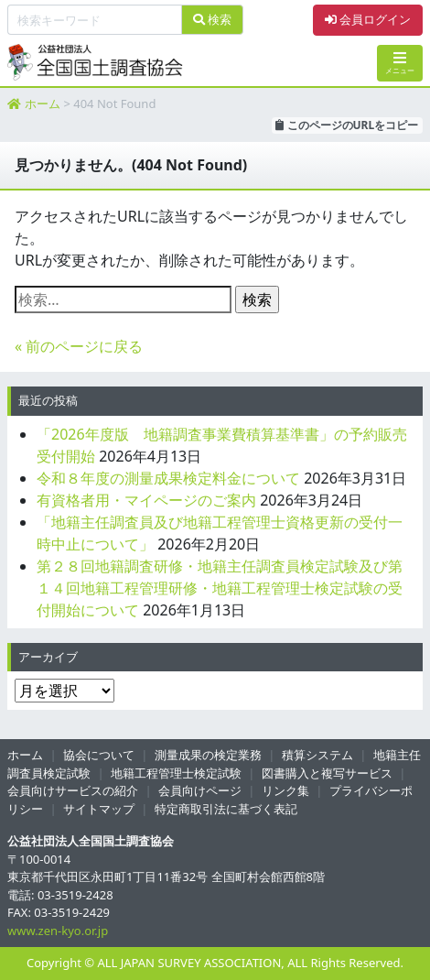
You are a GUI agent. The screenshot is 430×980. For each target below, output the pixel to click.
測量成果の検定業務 (208, 755)
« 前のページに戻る (79, 346)
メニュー (400, 63)
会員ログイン (368, 19)
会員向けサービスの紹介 (73, 790)
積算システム (317, 755)
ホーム (43, 103)
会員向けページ (200, 790)
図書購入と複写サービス (327, 773)
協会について (99, 755)
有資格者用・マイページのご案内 (146, 500)
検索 (212, 19)
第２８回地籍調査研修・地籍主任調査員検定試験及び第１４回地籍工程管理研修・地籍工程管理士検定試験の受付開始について (220, 588)
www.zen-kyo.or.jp (58, 931)
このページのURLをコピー (347, 125)
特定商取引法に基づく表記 (226, 809)
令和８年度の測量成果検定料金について (168, 478)
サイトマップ (99, 809)
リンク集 (285, 790)
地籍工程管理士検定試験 (176, 773)
